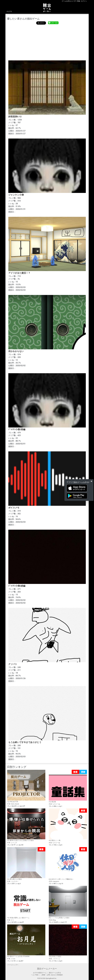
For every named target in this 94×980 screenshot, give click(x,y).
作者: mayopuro (54, 881)
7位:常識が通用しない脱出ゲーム (26, 902)
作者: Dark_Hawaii (13, 804)
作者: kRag (52, 920)
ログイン (84, 1)
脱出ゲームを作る (55, 973)
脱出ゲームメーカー (47, 969)
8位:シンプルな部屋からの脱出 (68, 902)
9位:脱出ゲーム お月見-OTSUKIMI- (26, 941)
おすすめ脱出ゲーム (40, 973)
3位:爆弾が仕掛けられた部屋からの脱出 (26, 825)
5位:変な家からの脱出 (26, 864)
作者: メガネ (11, 959)
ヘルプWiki (35, 975)
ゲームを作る (66, 1)
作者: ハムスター (13, 881)
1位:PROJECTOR (26, 786)
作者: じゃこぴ (12, 843)
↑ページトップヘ (13, 965)
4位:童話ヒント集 (68, 825)
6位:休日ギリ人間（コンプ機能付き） (68, 864)
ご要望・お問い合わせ (48, 975)
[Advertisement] (47, 42)
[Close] (91, 481)
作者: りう (11, 920)
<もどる (9, 11)
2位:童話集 (68, 786)
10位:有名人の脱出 (68, 941)
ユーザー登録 (76, 1)
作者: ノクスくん (54, 959)
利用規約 (60, 975)
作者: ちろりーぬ (54, 804)
